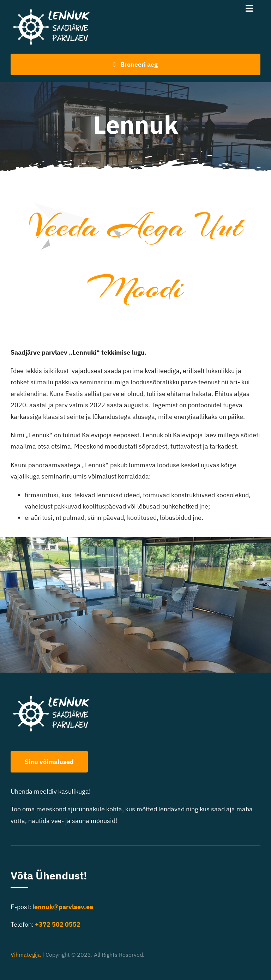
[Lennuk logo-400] (55, 10)
